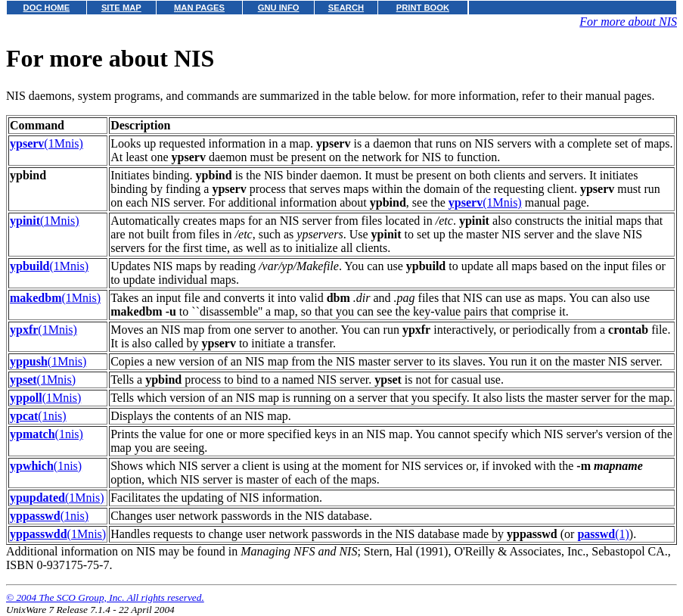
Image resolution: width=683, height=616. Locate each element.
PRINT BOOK (423, 8)
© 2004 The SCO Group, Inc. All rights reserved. (105, 597)
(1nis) (38, 416)
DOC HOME (47, 8)
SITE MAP (121, 8)
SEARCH (346, 8)
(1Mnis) (47, 143)
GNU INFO (279, 8)
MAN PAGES (199, 8)
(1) (603, 534)
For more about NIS (628, 22)
